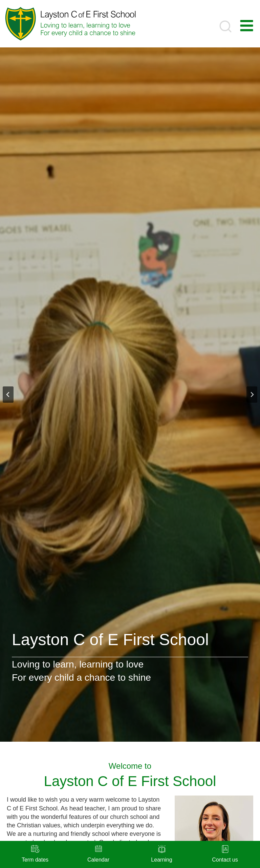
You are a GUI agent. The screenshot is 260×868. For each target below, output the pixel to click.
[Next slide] (252, 395)
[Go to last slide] (8, 395)
